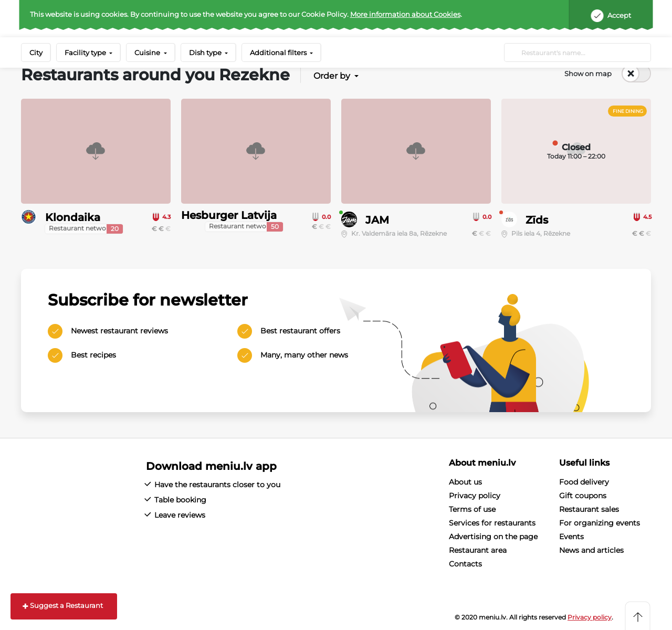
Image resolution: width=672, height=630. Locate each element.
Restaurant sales (589, 509)
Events (571, 537)
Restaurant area (478, 550)
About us (465, 482)
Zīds (537, 220)
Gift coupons (583, 496)
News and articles (591, 550)
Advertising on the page (493, 537)
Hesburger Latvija (229, 215)
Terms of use (472, 509)
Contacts (465, 564)
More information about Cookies (405, 14)
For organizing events (600, 523)
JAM (377, 220)
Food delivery (584, 482)
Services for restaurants (492, 523)
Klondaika (73, 217)
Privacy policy (475, 496)
